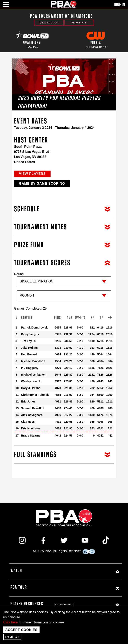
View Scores (49, 23)
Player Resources (27, 604)
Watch (16, 571)
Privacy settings (64, 605)
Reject (12, 637)
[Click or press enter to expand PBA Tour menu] (93, 588)
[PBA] (64, 4)
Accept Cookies (21, 630)
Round (64, 288)
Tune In (119, 5)
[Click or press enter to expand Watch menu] (93, 572)
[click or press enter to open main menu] (8, 4)
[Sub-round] (64, 295)
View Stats (79, 23)
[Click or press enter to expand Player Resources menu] (93, 605)
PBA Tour (19, 587)
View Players (32, 174)
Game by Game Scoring (42, 184)
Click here (10, 622)
